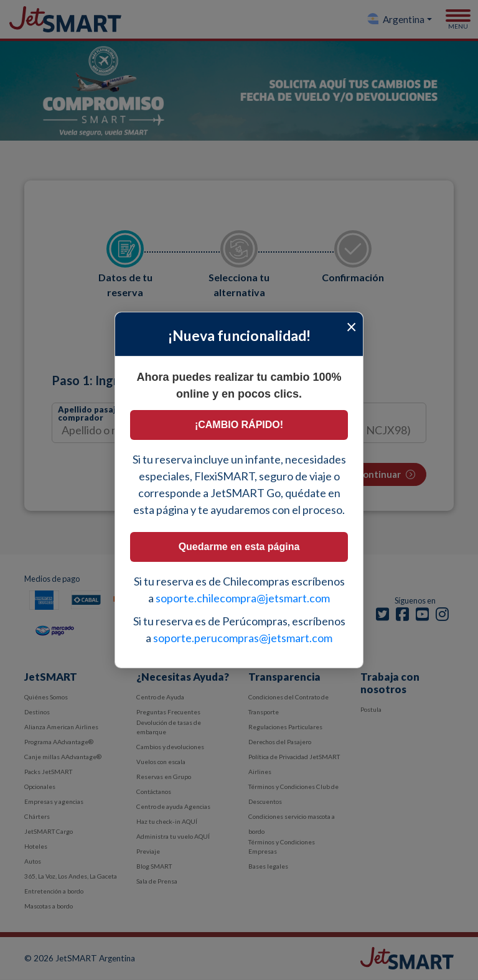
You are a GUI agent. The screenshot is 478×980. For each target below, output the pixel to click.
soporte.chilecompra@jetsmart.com (243, 598)
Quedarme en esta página (239, 547)
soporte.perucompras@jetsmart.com (243, 638)
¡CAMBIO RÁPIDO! (239, 425)
